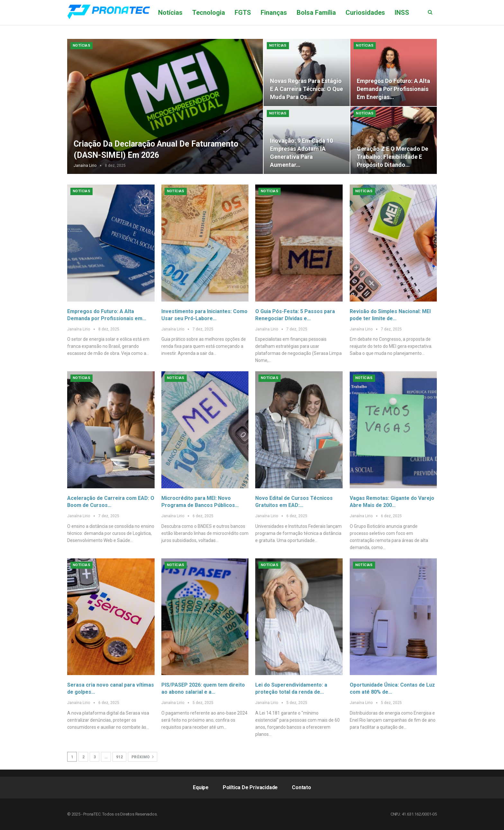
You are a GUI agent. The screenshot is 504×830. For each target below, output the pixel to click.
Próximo (143, 757)
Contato (301, 787)
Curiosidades (365, 13)
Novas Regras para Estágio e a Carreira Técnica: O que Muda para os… (306, 89)
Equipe (201, 787)
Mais (402, 13)
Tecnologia (209, 13)
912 (119, 757)
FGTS (243, 13)
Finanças (274, 13)
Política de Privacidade (250, 787)
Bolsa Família (316, 13)
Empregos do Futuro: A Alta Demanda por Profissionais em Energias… (393, 89)
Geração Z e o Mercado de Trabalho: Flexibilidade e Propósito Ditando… (392, 157)
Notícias (170, 13)
